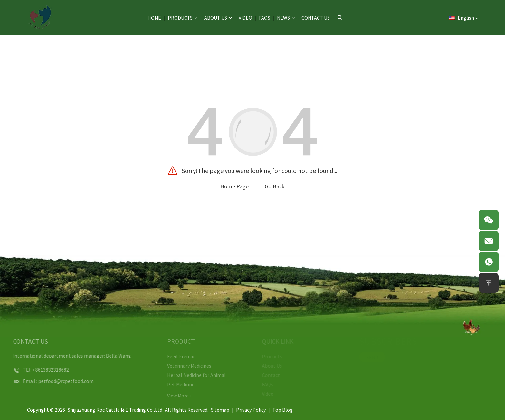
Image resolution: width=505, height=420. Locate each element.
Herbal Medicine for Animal (192, 375)
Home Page (234, 186)
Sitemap (220, 410)
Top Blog (283, 410)
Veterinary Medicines (184, 366)
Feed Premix (176, 356)
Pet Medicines (177, 384)
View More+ (175, 396)
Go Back (275, 186)
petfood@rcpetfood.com (58, 381)
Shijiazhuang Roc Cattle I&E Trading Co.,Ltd (115, 410)
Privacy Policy (251, 410)
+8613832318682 (43, 370)
